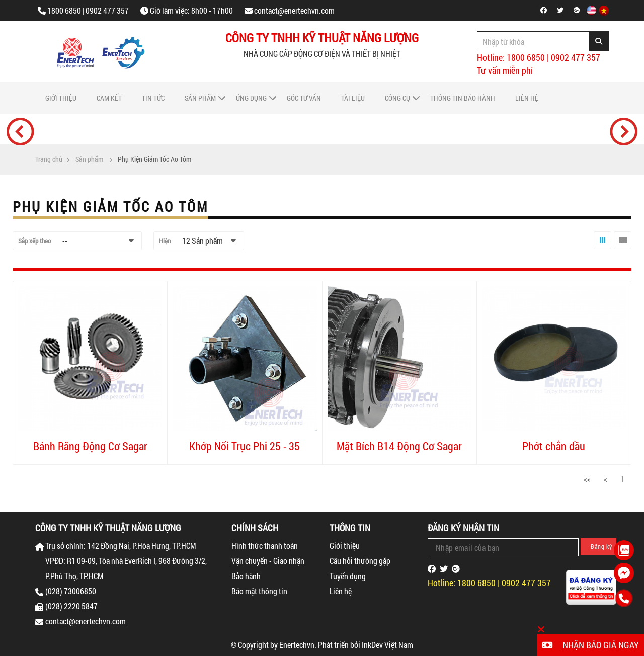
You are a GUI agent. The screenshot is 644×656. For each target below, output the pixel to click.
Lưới (600, 249)
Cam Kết (109, 98)
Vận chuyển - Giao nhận (268, 561)
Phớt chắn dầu (554, 446)
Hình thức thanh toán (265, 546)
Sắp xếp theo (34, 241)
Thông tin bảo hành (463, 98)
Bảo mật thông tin (259, 591)
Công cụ (397, 98)
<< (587, 479)
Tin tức (153, 98)
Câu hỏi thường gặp (360, 561)
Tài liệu (353, 98)
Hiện (165, 241)
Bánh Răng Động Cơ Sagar (90, 446)
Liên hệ (527, 98)
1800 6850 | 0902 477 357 (88, 10)
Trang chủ (49, 159)
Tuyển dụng (348, 576)
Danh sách (622, 249)
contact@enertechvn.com (294, 10)
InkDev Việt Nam (387, 645)
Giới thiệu (61, 98)
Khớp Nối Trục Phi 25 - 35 (245, 446)
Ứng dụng (251, 98)
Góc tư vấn (304, 98)
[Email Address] (503, 547)
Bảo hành (246, 576)
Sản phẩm (200, 98)
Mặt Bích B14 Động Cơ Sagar (399, 446)
